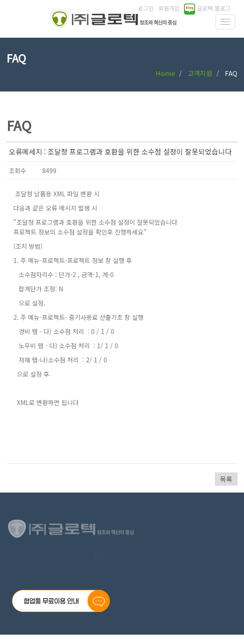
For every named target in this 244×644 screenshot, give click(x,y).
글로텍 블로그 (207, 8)
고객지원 (200, 73)
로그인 (146, 8)
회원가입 (169, 8)
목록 (226, 479)
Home (165, 73)
